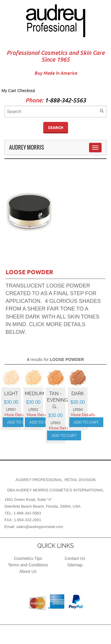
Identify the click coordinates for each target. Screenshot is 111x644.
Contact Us (75, 558)
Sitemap (75, 565)
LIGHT (11, 394)
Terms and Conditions (28, 565)
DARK (78, 394)
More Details (16, 415)
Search (56, 128)
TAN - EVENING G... (57, 400)
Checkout (26, 91)
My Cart (9, 91)
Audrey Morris (27, 147)
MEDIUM (34, 394)
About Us (28, 571)
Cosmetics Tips (28, 558)
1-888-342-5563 (65, 100)
